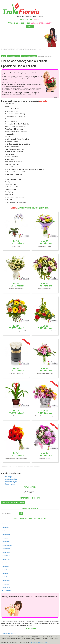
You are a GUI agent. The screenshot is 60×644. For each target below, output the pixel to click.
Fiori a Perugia (6, 556)
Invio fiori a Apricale (10, 485)
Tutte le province (6, 590)
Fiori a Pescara (6, 573)
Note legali (34, 642)
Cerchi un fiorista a (30, 19)
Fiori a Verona (6, 552)
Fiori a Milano (6, 531)
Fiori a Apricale (9, 476)
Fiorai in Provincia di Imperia (29, 56)
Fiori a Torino (6, 577)
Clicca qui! (30, 26)
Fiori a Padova (6, 549)
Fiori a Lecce (6, 524)
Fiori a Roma (6, 527)
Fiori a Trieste (6, 588)
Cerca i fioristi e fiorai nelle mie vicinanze (13, 503)
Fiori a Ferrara (6, 559)
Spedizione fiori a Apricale (12, 483)
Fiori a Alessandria (7, 545)
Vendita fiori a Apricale (11, 479)
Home (3, 56)
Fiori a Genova (6, 581)
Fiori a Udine (6, 566)
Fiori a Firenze (6, 563)
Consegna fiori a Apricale (11, 478)
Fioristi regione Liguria (13, 56)
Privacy (45, 642)
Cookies (40, 642)
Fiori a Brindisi (6, 542)
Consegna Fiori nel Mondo (9, 634)
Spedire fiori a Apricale (11, 481)
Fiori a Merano (6, 535)
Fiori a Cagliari (6, 538)
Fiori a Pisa (5, 570)
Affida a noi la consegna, (30, 23)
